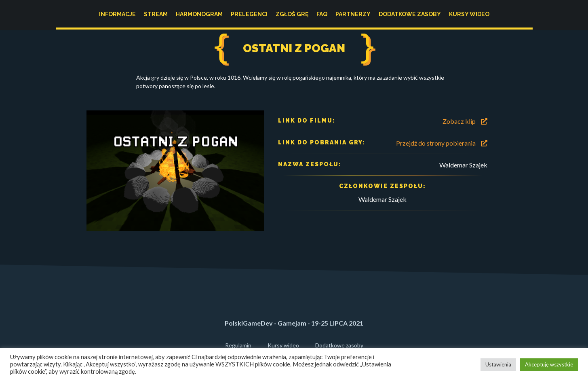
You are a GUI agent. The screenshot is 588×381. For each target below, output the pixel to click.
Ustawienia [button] (498, 364)
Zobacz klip (465, 121)
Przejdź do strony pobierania (442, 143)
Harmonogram (199, 14)
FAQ (322, 14)
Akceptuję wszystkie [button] (549, 364)
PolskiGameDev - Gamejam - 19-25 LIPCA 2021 (294, 323)
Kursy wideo (469, 14)
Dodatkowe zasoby (410, 14)
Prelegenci (249, 14)
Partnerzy (353, 14)
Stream (156, 14)
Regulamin (238, 345)
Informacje (117, 14)
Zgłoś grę (292, 14)
